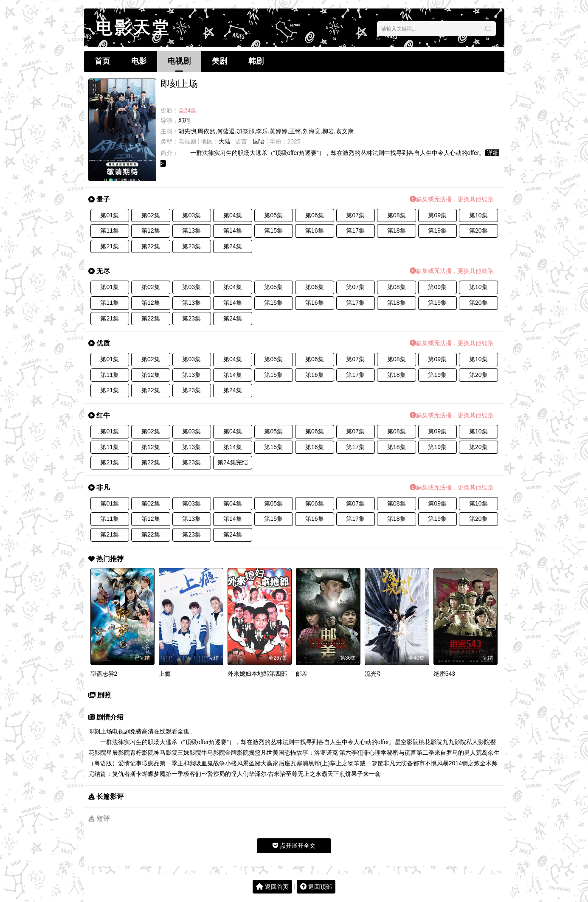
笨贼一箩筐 (369, 763)
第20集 (478, 230)
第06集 (315, 215)
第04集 (233, 215)
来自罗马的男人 (455, 753)
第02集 (151, 215)
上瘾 (165, 674)
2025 (294, 141)
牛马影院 (213, 753)
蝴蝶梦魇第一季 (163, 774)
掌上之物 (342, 763)
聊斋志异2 (104, 674)
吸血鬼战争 (210, 763)
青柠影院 (142, 753)
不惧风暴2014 (443, 763)
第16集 (315, 230)
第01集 (110, 215)
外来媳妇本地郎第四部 (257, 674)
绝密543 (444, 674)
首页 (102, 61)
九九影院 (454, 742)
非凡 (389, 763)
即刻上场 (100, 731)
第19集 (437, 230)
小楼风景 (237, 763)
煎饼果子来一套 (360, 774)
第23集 (191, 246)
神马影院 (166, 753)
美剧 (219, 61)
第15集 (273, 230)
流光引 (374, 674)
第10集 (478, 215)
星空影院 (407, 742)
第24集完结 (233, 462)
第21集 (110, 246)
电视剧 (179, 61)
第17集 (355, 230)
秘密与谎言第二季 (411, 753)
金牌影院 (237, 753)
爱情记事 (130, 763)
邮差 (302, 674)
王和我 (186, 763)
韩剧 (256, 61)
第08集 (397, 215)
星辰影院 (118, 753)
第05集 (273, 215)
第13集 (191, 230)
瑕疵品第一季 (160, 763)
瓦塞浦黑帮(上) (310, 763)
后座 (284, 763)
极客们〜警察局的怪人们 (216, 774)
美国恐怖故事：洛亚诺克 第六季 (315, 753)
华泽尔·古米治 (267, 774)
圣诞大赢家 (264, 763)
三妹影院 (189, 753)
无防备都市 (410, 763)
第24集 (233, 246)
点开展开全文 (294, 846)
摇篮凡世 (261, 753)
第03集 (191, 215)
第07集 (355, 215)
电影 (139, 61)
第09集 (437, 215)
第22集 (151, 246)
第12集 (151, 230)
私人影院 (478, 742)
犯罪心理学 (372, 753)
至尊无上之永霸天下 (312, 774)
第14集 (233, 230)
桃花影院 (430, 742)
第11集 (110, 230)
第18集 (397, 230)
